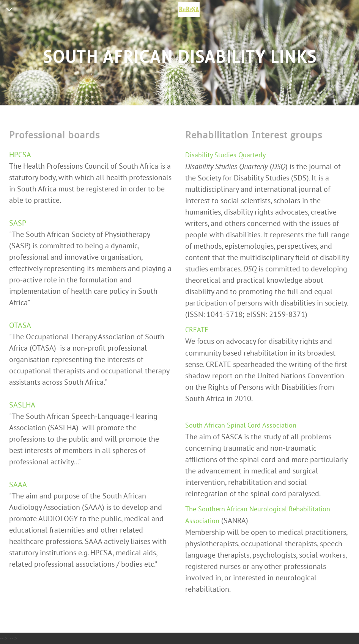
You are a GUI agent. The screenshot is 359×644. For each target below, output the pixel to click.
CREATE (197, 330)
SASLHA (22, 405)
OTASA (20, 325)
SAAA (18, 484)
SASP (18, 223)
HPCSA (20, 155)
